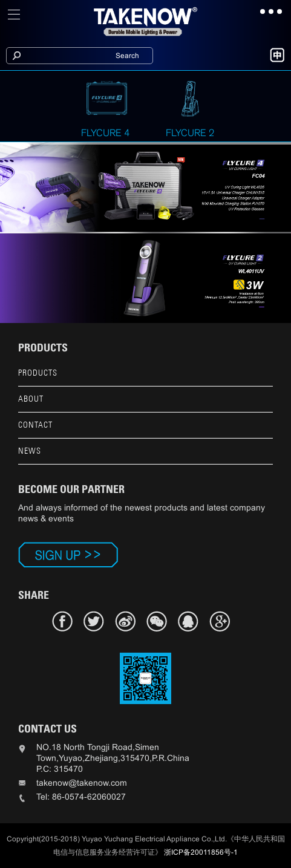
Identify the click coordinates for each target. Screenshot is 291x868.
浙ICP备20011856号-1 (201, 852)
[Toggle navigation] (15, 15)
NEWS (30, 451)
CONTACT (35, 425)
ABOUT (31, 399)
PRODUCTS (38, 373)
